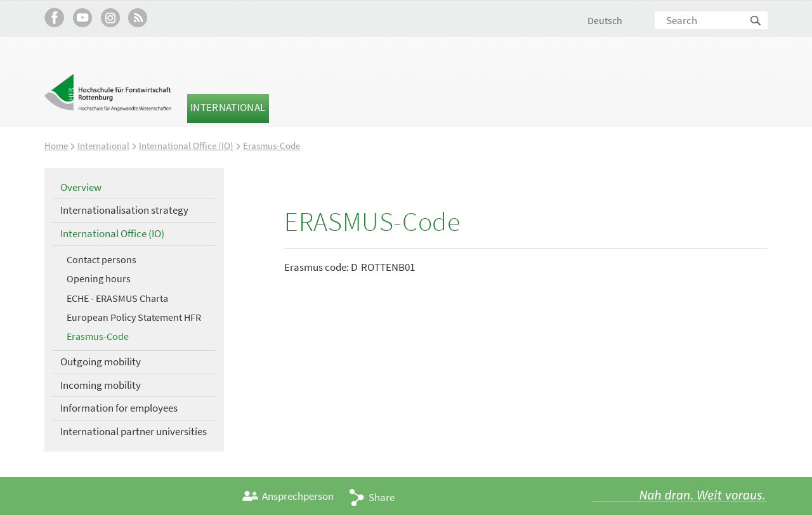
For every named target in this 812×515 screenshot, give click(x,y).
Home (56, 146)
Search (756, 21)
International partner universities (134, 431)
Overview (81, 187)
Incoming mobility (101, 385)
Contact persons (101, 259)
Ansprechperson (298, 496)
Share (382, 497)
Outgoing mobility (101, 362)
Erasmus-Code (272, 146)
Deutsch (605, 20)
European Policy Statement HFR (134, 317)
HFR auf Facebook (54, 17)
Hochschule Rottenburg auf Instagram (110, 17)
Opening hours (99, 278)
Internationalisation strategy (124, 210)
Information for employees (119, 408)
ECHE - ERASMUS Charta (117, 298)
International (228, 107)
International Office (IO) (186, 146)
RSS (138, 17)
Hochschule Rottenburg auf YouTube (82, 17)
